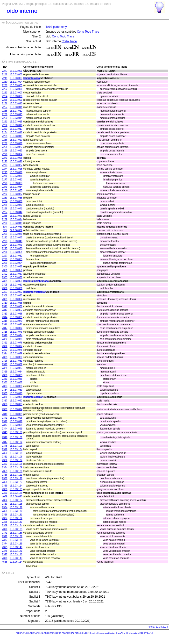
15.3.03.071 (16, 325)
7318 (5, 332)
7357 (5, 478)
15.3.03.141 (16, 551)
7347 (5, 442)
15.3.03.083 (16, 368)
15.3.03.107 (16, 460)
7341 (5, 418)
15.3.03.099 (16, 429)
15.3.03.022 (16, 147)
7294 (5, 245)
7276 (5, 176)
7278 (5, 183)
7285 (5, 205)
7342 (5, 421)
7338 (5, 404)
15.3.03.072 (16, 328)
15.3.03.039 (16, 201)
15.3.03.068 (16, 314)
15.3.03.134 (16, 526)
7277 (5, 180)
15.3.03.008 (16, 96)
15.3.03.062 (16, 292)
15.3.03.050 (16, 248)
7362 (5, 500)
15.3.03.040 (16, 205)
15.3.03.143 (16, 558)
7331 (5, 379)
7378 (5, 558)
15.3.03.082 (16, 364)
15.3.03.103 (16, 446)
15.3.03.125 (16, 489)
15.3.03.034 (16, 187)
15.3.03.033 (16, 183)
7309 (5, 299)
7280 (5, 190)
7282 (5, 194)
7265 (5, 136)
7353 (5, 464)
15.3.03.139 (16, 544)
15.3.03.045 (16, 223)
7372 (5, 536)
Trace (95, 32)
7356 (5, 475)
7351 (5, 457)
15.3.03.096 (16, 418)
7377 (5, 555)
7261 (5, 122)
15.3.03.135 (16, 529)
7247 (5, 71)
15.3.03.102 (16, 442)
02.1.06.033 (16, 227)
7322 (5, 346)
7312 (5, 310)
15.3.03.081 (16, 361)
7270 (5, 154)
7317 (5, 328)
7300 (5, 267)
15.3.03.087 (16, 383)
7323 (5, 350)
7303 (5, 277)
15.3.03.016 (16, 125)
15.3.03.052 (16, 256)
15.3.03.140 (16, 547)
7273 (5, 165)
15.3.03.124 (16, 486)
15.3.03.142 (16, 555)
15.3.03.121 (16, 475)
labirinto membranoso (36, 281)
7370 (5, 529)
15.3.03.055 (16, 267)
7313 (5, 314)
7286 (5, 209)
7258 (5, 111)
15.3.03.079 (16, 354)
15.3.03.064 (16, 299)
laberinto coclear (33, 397)
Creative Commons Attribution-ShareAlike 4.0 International (114, 633)
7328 (5, 368)
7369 (5, 526)
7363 (5, 504)
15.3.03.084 (16, 372)
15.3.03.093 (16, 404)
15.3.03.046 (16, 234)
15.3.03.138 (16, 540)
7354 (5, 468)
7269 (5, 151)
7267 (5, 143)
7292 (5, 238)
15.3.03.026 (16, 161)
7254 (5, 96)
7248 (5, 75)
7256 (5, 104)
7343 (5, 425)
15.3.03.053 (16, 259)
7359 (5, 486)
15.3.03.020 (16, 140)
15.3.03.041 (16, 209)
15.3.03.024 (16, 154)
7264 (5, 132)
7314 (5, 317)
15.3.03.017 (16, 129)
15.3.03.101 (16, 437)
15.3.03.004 (16, 82)
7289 (5, 219)
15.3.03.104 (16, 449)
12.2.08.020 (16, 497)
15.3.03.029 (16, 172)
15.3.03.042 (16, 212)
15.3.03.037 (16, 194)
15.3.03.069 (16, 317)
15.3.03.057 (16, 274)
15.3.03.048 (16, 241)
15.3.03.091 (16, 397)
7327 (5, 364)
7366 (5, 515)
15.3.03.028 (16, 169)
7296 (5, 252)
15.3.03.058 (16, 277)
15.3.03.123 (16, 482)
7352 (5, 460)
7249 (5, 78)
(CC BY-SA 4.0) (147, 633)
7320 (5, 339)
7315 (5, 321)
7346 (5, 437)
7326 (5, 361)
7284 (5, 201)
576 (5, 227)
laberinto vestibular (35, 292)
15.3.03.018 (16, 132)
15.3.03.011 (16, 107)
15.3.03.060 (16, 285)
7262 (5, 125)
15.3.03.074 (16, 335)
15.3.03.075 (16, 339)
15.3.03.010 (16, 104)
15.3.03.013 (16, 114)
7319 (5, 335)
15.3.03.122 (16, 478)
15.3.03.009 (16, 100)
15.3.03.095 (16, 414)
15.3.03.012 (16, 111)
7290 (5, 223)
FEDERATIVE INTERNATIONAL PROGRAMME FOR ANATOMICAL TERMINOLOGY (52, 633)
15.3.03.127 (16, 500)
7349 (5, 449)
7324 (5, 354)
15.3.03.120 (16, 471)
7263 (5, 129)
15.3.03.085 (16, 375)
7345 (5, 432)
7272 (5, 161)
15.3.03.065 (16, 303)
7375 (5, 547)
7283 (5, 198)
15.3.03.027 (16, 165)
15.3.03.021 (16, 143)
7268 (5, 147)
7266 (5, 140)
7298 (5, 259)
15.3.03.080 (16, 357)
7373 (5, 540)
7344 (5, 429)
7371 (5, 533)
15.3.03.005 (16, 85)
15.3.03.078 (16, 350)
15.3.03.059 (16, 281)
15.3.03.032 (16, 180)
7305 (5, 285)
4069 (5, 497)
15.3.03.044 (16, 219)
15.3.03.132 (16, 518)
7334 (5, 390)
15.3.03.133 (16, 522)
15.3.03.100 (16, 432)
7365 (5, 511)
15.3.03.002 (16, 75)
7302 (5, 274)
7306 (5, 288)
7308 (5, 296)
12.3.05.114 (16, 562)
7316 (5, 325)
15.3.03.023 (16, 151)
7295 (5, 248)
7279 (5, 187)
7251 (5, 85)
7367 (5, 518)
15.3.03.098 (16, 425)
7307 (5, 292)
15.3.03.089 (16, 390)
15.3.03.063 (16, 296)
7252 (5, 89)
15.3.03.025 (16, 158)
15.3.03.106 (16, 457)
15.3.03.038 (16, 198)
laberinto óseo (32, 78)
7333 (5, 386)
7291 (5, 234)
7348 (5, 446)
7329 (5, 372)
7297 (5, 256)
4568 (5, 562)
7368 (5, 522)
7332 (5, 383)
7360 (5, 489)
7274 (5, 169)
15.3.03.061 (16, 288)
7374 (5, 544)
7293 (5, 241)
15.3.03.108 (16, 464)
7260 (5, 118)
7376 (5, 551)
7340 (5, 414)
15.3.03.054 (16, 263)
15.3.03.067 (16, 310)
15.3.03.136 (16, 533)
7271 (5, 158)
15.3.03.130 (16, 511)
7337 (5, 401)
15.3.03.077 (16, 346)
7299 (5, 263)
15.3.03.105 (16, 453)
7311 (5, 306)
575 (5, 230)
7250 (5, 82)
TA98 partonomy (56, 27)
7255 (5, 100)
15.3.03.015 (16, 122)
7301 (5, 270)
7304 (5, 281)
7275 (5, 172)
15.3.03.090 (16, 393)
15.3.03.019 (16, 136)
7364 (5, 507)
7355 (5, 471)
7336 (5, 397)
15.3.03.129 (16, 507)
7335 (5, 393)
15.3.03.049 (16, 245)
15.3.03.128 (16, 504)
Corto (81, 32)
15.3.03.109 (16, 468)
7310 (5, 303)
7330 (5, 375)
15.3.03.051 (16, 252)
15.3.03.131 (16, 515)
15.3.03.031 (16, 176)
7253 (5, 93)
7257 (5, 107)
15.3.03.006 (16, 89)
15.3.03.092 (16, 401)
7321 (5, 343)
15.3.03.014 (16, 118)
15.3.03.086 (16, 379)
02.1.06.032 (16, 230)
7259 (5, 114)
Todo (88, 32)
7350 (5, 453)
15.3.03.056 (16, 270)
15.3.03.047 (16, 238)
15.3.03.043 (16, 216)
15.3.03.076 (16, 343)
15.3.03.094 (16, 409)
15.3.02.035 (16, 190)
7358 (5, 482)
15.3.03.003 (16, 78)
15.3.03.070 (16, 321)
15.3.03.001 (16, 71)
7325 (5, 357)
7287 (5, 212)
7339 (5, 409)
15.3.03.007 (16, 93)
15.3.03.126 (16, 493)
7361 (5, 493)
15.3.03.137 (16, 536)
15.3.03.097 (16, 421)
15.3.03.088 (16, 386)
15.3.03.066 (16, 306)
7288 (5, 216)
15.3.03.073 (16, 332)
